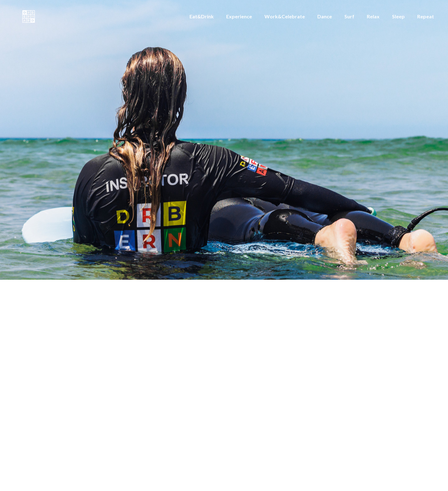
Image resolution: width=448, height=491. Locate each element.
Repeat (426, 16)
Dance (325, 16)
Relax (373, 16)
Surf (349, 16)
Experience (239, 16)
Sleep (398, 16)
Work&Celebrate (285, 16)
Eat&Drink (202, 16)
